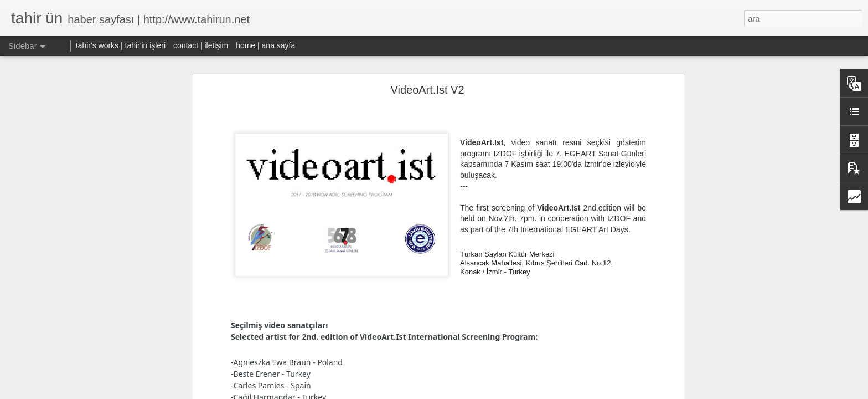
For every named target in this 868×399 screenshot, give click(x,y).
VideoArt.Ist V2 (427, 90)
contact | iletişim (201, 45)
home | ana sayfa (265, 45)
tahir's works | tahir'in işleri (121, 45)
